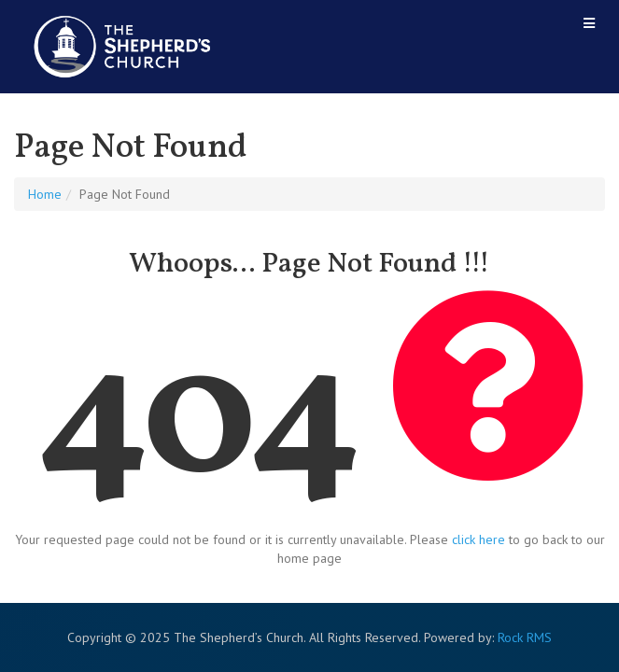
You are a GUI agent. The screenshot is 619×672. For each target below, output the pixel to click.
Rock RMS (525, 637)
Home (45, 194)
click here (478, 539)
